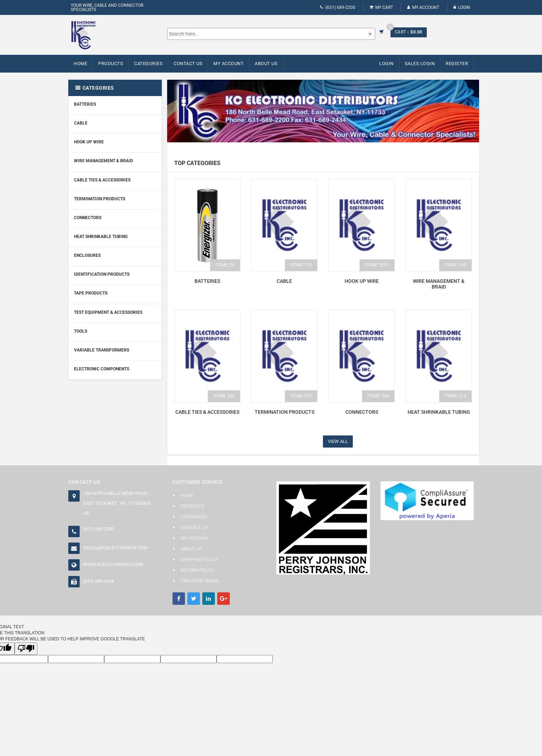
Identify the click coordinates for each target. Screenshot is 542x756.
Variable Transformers (102, 350)
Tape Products (91, 293)
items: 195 (455, 265)
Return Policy (198, 570)
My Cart (381, 7)
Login (462, 7)
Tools (81, 331)
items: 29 (225, 265)
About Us (266, 64)
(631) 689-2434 (99, 581)
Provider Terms (200, 581)
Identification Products (102, 274)
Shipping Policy (200, 559)
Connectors (88, 218)
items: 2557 (377, 265)
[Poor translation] (26, 649)
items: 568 (378, 396)
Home (80, 64)
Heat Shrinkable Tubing (101, 237)
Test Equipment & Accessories (108, 312)
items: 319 (455, 396)
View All (338, 441)
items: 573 (301, 396)
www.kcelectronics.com (113, 564)
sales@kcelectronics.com (115, 548)
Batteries (85, 104)
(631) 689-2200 (338, 7)
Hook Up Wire (89, 142)
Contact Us (188, 64)
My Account (423, 7)
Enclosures (87, 255)
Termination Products (100, 199)
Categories (148, 64)
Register (457, 64)
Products (111, 64)
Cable (81, 123)
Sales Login (420, 64)
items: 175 (301, 265)
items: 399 (224, 396)
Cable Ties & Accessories (102, 180)
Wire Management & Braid (103, 161)
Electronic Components (102, 369)
